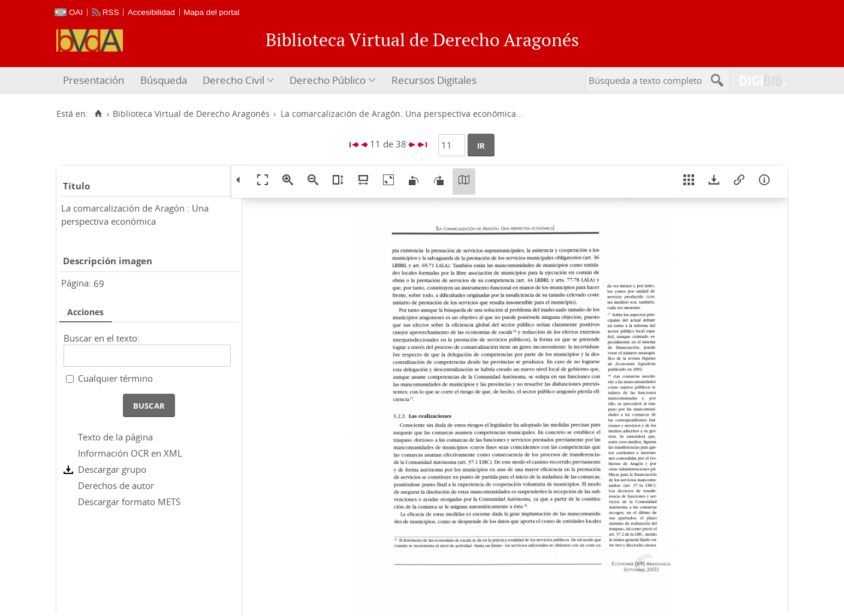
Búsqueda (164, 80)
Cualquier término (115, 378)
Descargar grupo (112, 469)
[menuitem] (95, 81)
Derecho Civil (233, 80)
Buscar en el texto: (102, 338)
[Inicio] (98, 114)
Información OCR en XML (130, 453)
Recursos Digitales (434, 80)
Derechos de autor (116, 485)
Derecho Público (328, 80)
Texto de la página (115, 437)
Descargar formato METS (129, 502)
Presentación (94, 80)
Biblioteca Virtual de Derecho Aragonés (191, 114)
